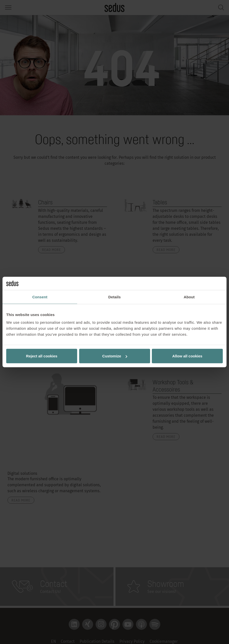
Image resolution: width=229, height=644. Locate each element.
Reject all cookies (42, 356)
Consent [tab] (40, 297)
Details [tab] (114, 297)
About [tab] (189, 297)
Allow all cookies (187, 356)
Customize (115, 356)
